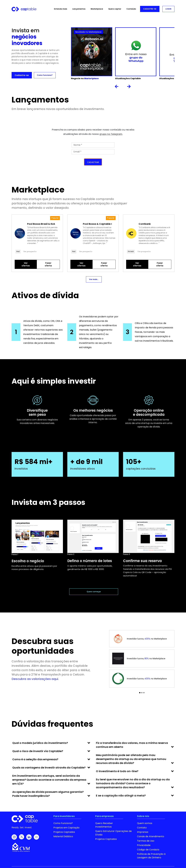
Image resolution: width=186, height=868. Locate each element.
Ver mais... (94, 279)
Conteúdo (131, 9)
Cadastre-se (22, 75)
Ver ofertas (26, 264)
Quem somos (145, 823)
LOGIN (168, 9)
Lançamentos (79, 9)
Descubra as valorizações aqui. (35, 679)
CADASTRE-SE (150, 9)
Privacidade (144, 845)
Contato (142, 828)
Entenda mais (61, 9)
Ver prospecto (30, 251)
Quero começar (94, 592)
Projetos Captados (64, 832)
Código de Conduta (148, 850)
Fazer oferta (48, 264)
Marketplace (97, 9)
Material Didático (63, 836)
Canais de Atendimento (151, 836)
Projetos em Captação (66, 828)
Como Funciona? (63, 823)
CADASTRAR (93, 162)
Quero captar (115, 9)
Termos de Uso (146, 841)
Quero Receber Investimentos (104, 825)
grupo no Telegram (111, 134)
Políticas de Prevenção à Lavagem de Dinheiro (151, 856)
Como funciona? (45, 75)
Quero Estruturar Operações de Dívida (113, 833)
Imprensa (143, 832)
